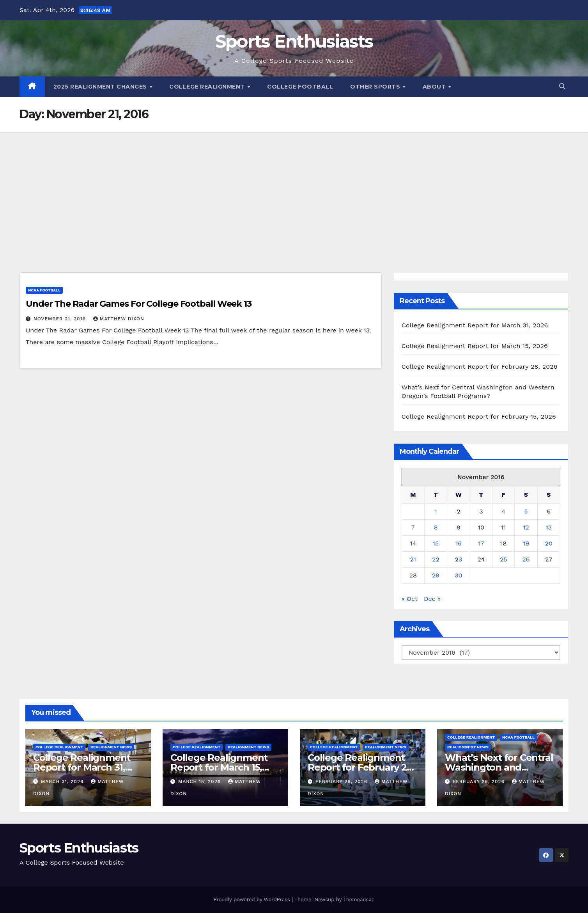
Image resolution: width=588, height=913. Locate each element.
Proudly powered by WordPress (252, 900)
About (435, 87)
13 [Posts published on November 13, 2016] (549, 527)
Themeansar (358, 900)
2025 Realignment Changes (101, 87)
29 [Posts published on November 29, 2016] (436, 575)
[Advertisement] (294, 190)
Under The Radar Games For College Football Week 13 (139, 304)
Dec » (432, 599)
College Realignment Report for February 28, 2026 (480, 367)
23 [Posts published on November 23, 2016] (459, 559)
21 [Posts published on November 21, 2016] (413, 559)
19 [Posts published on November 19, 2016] (526, 543)
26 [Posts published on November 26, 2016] (526, 559)
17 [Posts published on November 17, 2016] (481, 543)
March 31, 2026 (63, 782)
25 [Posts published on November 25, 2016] (504, 559)
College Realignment (208, 87)
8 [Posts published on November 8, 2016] (436, 527)
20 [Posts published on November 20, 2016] (549, 543)
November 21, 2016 (61, 319)
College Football (300, 87)
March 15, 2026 (200, 782)
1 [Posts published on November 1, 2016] (436, 511)
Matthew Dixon (119, 319)
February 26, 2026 (480, 782)
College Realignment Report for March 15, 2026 (475, 346)
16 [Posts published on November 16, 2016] (459, 543)
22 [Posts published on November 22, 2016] (436, 559)
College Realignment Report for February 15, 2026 (479, 417)
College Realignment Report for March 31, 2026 (475, 325)
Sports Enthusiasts (294, 41)
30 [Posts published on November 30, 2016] (458, 575)
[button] (562, 86)
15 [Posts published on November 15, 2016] (436, 543)
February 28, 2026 (342, 782)
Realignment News (111, 747)
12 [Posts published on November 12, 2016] (526, 527)
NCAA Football (44, 290)
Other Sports (376, 87)
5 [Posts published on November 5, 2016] (526, 511)
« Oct (410, 599)
